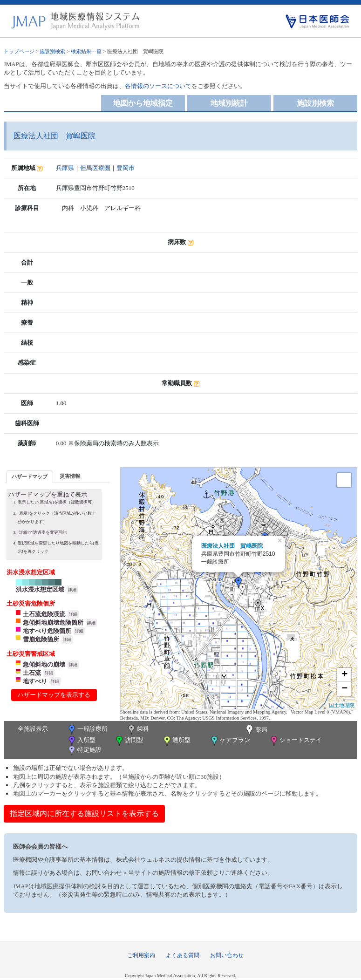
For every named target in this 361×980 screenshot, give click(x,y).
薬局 (256, 730)
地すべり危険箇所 (47, 631)
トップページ (19, 51)
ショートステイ (295, 741)
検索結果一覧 (86, 51)
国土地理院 (342, 705)
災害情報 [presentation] (70, 476)
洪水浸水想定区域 (40, 589)
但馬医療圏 (95, 168)
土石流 (32, 673)
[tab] (30, 477)
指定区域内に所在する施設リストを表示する (84, 813)
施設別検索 (52, 51)
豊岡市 (126, 168)
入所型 (81, 741)
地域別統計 (229, 103)
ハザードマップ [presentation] (30, 476)
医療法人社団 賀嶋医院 (232, 546)
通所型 (176, 741)
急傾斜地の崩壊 (44, 664)
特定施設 (84, 751)
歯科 (138, 730)
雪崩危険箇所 (41, 639)
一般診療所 (87, 730)
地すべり (35, 681)
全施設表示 (33, 729)
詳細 (72, 590)
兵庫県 (65, 168)
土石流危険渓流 (44, 614)
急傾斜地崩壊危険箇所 (53, 623)
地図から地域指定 (143, 103)
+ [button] (344, 675)
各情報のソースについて (158, 86)
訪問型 (129, 741)
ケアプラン (230, 741)
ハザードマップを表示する (54, 695)
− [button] (344, 689)
